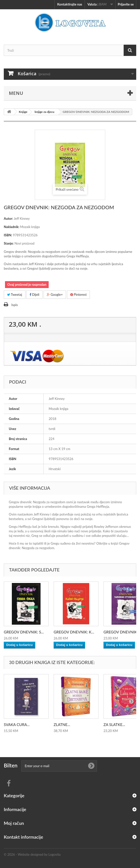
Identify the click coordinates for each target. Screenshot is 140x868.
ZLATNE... (62, 725)
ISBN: (8, 235)
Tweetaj (15, 295)
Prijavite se (126, 4)
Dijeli (34, 295)
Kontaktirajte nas (70, 4)
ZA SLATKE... (114, 725)
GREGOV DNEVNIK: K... (74, 632)
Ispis (15, 305)
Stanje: (9, 243)
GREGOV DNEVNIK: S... (24, 632)
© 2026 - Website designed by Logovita (32, 854)
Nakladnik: (12, 227)
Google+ (55, 295)
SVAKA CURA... (17, 725)
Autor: (8, 219)
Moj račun (14, 823)
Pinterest (79, 295)
